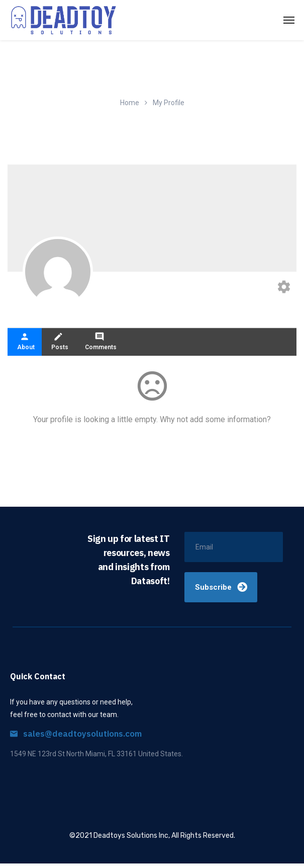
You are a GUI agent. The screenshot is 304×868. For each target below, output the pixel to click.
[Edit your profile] (284, 288)
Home (130, 103)
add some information (228, 424)
